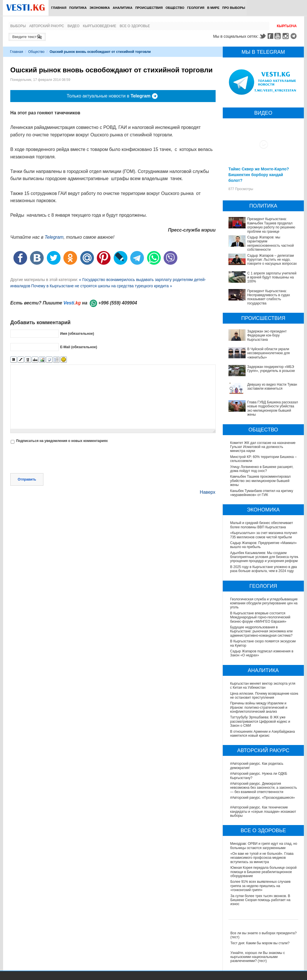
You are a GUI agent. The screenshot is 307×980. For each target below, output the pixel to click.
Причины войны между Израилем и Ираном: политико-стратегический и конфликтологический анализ (259, 707)
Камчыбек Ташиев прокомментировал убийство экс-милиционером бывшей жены (260, 481)
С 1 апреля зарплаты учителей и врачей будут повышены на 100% (272, 277)
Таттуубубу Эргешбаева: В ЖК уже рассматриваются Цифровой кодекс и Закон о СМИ (260, 721)
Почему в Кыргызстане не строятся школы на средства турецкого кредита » (102, 286)
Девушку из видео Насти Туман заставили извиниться (272, 387)
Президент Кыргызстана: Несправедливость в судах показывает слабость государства (269, 297)
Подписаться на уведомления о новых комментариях (62, 441)
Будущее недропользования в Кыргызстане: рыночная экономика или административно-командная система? (261, 631)
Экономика (100, 8)
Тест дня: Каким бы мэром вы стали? (260, 943)
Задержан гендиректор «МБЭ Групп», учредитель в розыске (271, 369)
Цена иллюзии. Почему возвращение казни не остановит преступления (265, 696)
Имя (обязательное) (77, 334)
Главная (59, 8)
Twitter (262, 36)
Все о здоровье (135, 26)
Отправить (27, 479)
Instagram (286, 36)
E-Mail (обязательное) (79, 347)
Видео (73, 26)
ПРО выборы (234, 8)
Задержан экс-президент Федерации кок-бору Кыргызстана (267, 335)
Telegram (294, 36)
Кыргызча (287, 26)
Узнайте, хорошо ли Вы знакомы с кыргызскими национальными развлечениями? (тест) (258, 957)
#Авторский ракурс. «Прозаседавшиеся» (263, 798)
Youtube (278, 36)
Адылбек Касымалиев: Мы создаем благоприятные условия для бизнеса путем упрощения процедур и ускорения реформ (265, 557)
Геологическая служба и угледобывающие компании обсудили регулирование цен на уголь (264, 603)
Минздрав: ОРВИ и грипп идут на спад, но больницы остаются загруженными (264, 846)
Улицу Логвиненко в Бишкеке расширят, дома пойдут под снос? (262, 469)
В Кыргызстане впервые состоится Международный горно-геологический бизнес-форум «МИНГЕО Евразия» (260, 617)
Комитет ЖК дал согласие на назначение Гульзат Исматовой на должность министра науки (263, 447)
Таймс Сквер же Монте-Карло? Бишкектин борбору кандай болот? (259, 175)
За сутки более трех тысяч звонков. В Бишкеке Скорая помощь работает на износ (260, 900)
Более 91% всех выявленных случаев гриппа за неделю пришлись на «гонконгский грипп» (261, 886)
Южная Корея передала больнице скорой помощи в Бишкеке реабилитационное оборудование (264, 872)
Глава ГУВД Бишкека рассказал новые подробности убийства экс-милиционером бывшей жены (273, 408)
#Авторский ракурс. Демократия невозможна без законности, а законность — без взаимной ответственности (264, 788)
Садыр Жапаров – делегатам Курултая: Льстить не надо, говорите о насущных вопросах (272, 260)
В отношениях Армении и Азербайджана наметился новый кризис (263, 734)
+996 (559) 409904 (118, 303)
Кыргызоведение (100, 26)
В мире (213, 8)
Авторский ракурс (47, 26)
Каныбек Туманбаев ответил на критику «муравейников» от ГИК (262, 493)
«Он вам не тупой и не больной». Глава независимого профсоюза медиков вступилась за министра (262, 858)
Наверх (208, 492)
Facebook (270, 36)
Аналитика (123, 8)
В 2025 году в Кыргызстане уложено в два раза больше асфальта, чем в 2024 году (264, 569)
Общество (175, 8)
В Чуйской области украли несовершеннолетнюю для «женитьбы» (269, 353)
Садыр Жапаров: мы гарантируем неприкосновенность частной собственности (271, 243)
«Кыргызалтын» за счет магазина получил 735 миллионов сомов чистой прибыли (264, 535)
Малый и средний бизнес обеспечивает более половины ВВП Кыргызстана (262, 525)
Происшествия (149, 8)
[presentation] (54, 459)
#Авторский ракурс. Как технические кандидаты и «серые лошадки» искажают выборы (263, 811)
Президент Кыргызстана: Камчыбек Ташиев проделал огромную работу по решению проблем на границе (271, 225)
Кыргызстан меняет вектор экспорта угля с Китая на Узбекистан (263, 686)
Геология (196, 8)
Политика (78, 8)
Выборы (18, 26)
